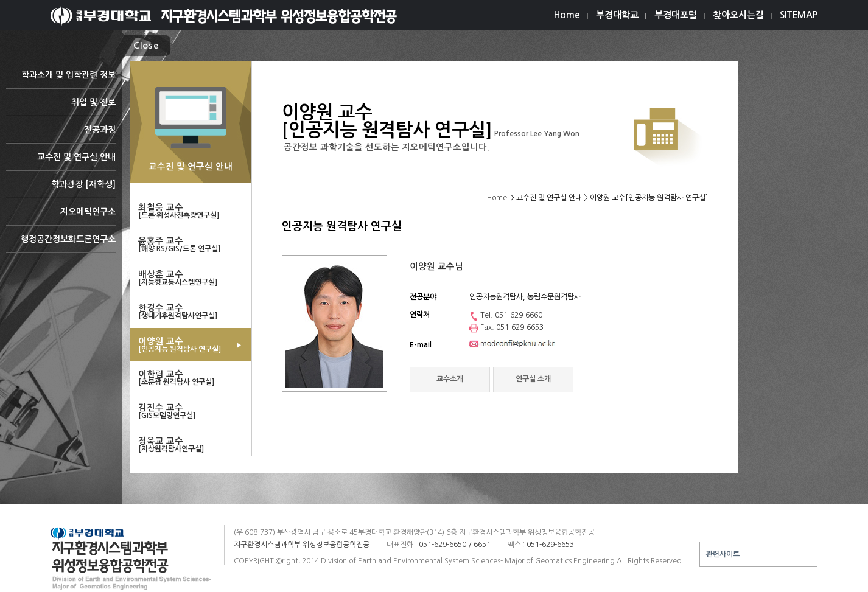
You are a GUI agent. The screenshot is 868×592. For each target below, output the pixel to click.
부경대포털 (676, 15)
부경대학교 (617, 15)
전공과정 (61, 134)
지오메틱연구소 (61, 216)
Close (146, 46)
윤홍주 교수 (190, 245)
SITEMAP (799, 15)
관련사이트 (723, 554)
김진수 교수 (190, 411)
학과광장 (61, 189)
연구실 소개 (533, 379)
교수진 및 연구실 (61, 162)
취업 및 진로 (61, 107)
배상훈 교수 (190, 278)
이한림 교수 (190, 378)
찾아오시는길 (738, 15)
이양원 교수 (190, 345)
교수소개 (450, 379)
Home (567, 15)
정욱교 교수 (190, 445)
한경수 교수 (190, 312)
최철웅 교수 (190, 211)
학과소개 (61, 79)
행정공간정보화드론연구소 (61, 244)
